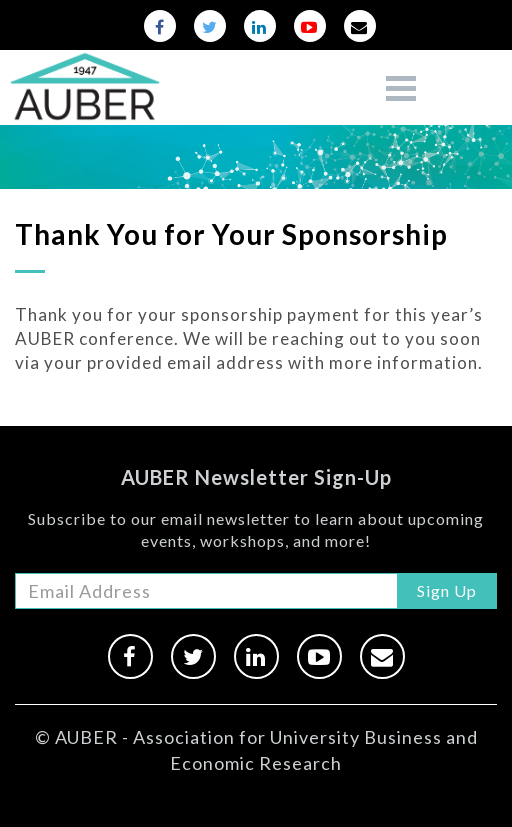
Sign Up (447, 590)
